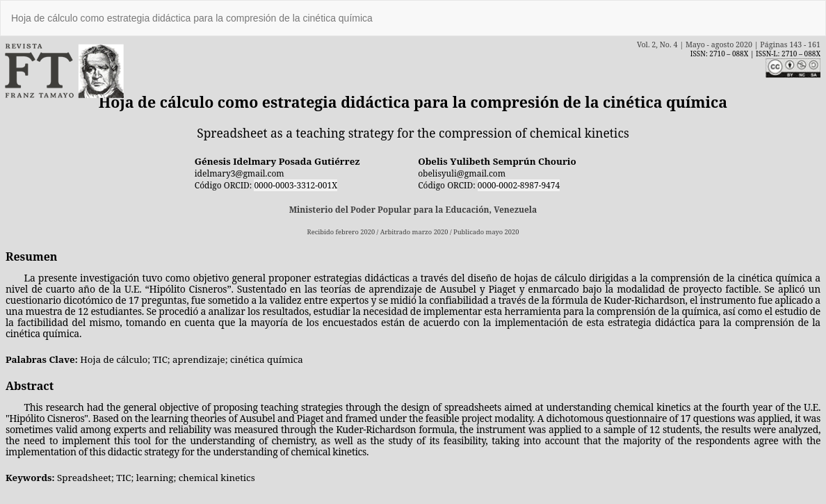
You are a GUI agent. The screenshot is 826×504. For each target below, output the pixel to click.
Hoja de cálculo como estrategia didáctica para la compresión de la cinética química (192, 18)
